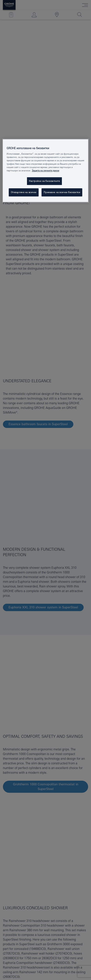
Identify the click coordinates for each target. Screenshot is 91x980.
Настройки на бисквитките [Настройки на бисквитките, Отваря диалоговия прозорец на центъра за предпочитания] (44, 181)
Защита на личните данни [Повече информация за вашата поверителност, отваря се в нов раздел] (45, 170)
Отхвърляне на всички (24, 192)
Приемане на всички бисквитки (62, 192)
